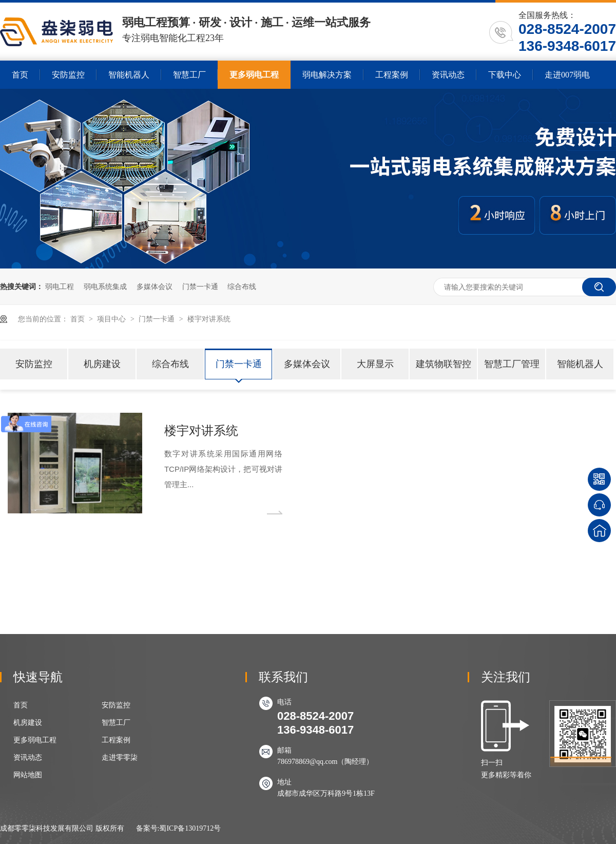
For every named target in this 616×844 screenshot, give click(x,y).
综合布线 (242, 286)
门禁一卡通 (200, 286)
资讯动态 (448, 75)
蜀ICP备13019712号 (190, 828)
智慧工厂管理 (512, 364)
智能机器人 (129, 75)
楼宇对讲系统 (209, 319)
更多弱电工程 (254, 75)
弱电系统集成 (105, 286)
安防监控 (68, 75)
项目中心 (111, 319)
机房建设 (102, 364)
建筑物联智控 (444, 364)
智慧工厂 (189, 75)
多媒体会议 (155, 286)
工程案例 (392, 75)
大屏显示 (375, 364)
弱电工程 (60, 286)
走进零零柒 (120, 757)
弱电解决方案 (327, 75)
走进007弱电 (567, 75)
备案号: (148, 828)
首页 (20, 75)
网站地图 (28, 775)
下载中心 (505, 75)
